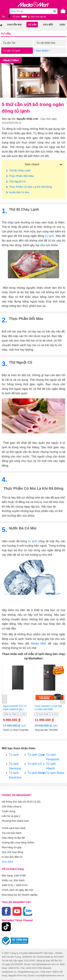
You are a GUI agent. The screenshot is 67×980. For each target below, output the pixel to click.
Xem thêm (8, 862)
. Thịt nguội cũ (16, 181)
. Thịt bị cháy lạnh (18, 170)
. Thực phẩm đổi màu (20, 176)
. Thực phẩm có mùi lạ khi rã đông (29, 187)
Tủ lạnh (14, 755)
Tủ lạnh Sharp (55, 773)
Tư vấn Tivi (9, 43)
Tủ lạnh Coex (36, 755)
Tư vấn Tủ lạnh (12, 51)
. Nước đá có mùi (18, 192)
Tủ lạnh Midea (37, 773)
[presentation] (4, 699)
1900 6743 (22, 885)
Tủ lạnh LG (35, 764)
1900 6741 (8, 885)
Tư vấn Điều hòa (46, 43)
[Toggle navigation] (4, 11)
